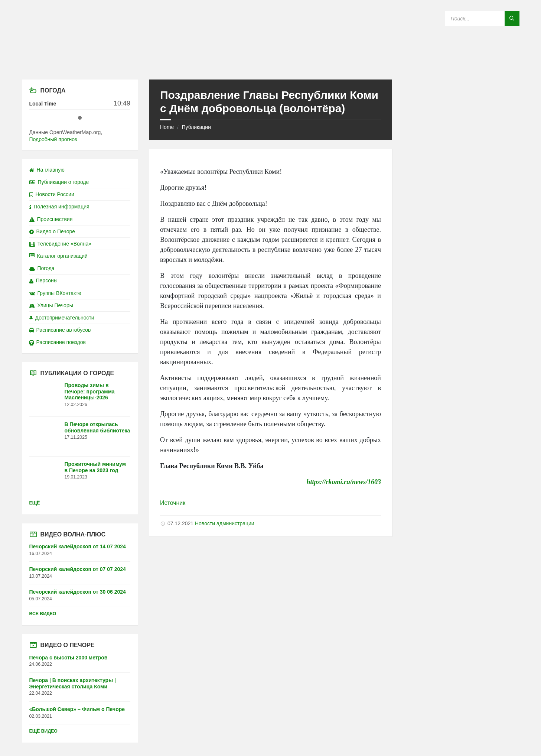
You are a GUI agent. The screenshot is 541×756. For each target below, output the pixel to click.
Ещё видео (43, 731)
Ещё (35, 503)
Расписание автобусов (60, 330)
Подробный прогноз (53, 139)
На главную (47, 170)
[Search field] (482, 19)
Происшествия (51, 219)
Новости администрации (225, 523)
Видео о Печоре (52, 231)
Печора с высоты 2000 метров (69, 658)
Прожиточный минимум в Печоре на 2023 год (95, 467)
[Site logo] (271, 65)
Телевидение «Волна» (61, 244)
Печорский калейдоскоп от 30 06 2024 (78, 592)
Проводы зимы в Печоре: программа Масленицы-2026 (90, 392)
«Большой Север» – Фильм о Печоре (77, 709)
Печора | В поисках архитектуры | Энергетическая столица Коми (73, 683)
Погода (42, 268)
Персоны (43, 280)
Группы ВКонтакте (55, 293)
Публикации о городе (59, 182)
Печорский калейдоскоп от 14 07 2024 (78, 546)
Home (167, 127)
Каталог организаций (58, 256)
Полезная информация (59, 207)
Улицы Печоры (51, 305)
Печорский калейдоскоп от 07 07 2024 (78, 569)
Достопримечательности (62, 318)
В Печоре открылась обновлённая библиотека (97, 427)
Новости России (52, 194)
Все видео (43, 614)
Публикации (196, 127)
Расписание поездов (58, 342)
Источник (173, 503)
